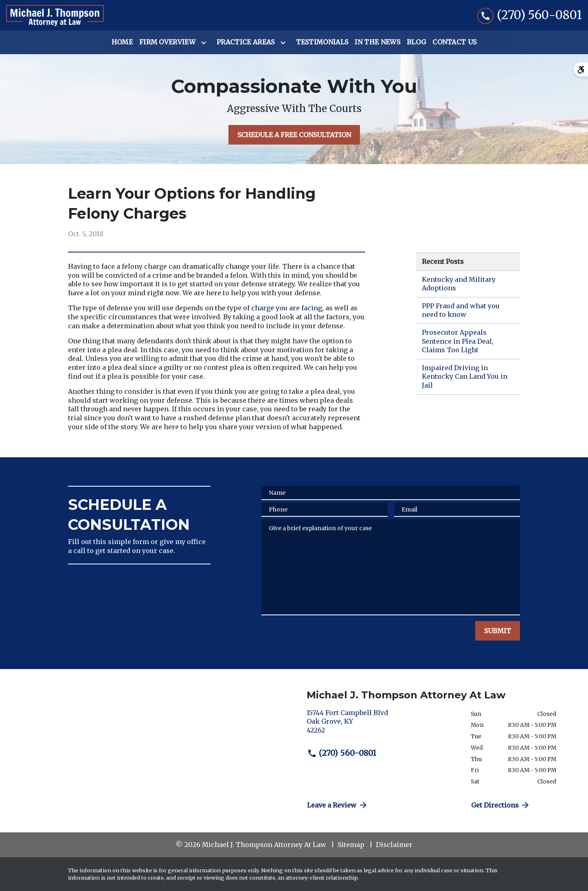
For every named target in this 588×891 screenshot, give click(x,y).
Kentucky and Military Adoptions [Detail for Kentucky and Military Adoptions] (459, 284)
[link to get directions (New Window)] (383, 725)
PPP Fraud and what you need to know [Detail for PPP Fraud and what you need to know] (461, 310)
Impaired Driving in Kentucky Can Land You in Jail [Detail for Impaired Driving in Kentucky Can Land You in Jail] (465, 376)
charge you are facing (287, 308)
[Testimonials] (322, 42)
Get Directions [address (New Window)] (501, 805)
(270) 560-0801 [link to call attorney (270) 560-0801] (342, 753)
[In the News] (377, 42)
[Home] (122, 42)
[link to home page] (55, 15)
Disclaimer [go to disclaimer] (394, 845)
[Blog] (416, 42)
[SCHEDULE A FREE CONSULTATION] (294, 135)
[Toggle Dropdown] (205, 43)
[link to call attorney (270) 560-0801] (530, 15)
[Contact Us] (454, 42)
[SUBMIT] (498, 631)
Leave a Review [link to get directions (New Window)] (338, 805)
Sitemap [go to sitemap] (351, 845)
